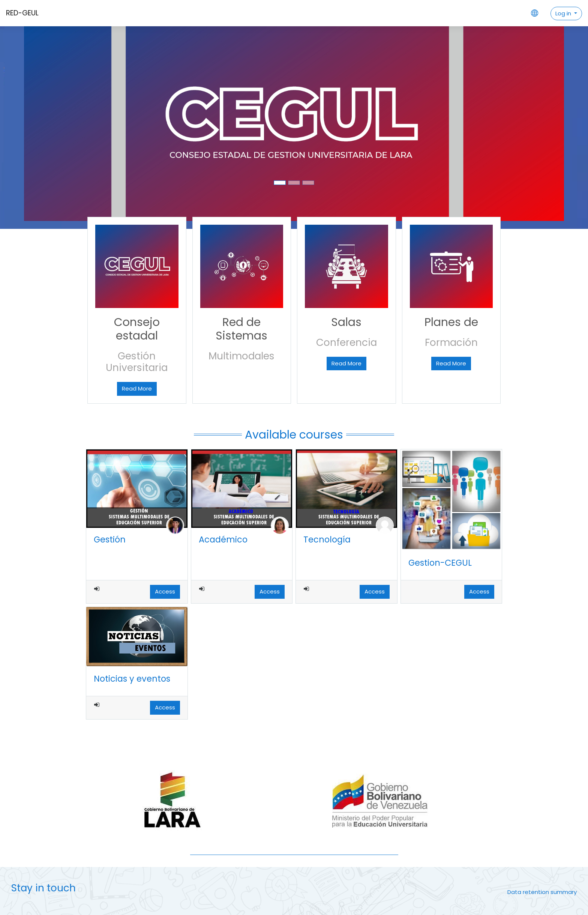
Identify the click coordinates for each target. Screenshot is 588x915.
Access (165, 591)
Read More (137, 388)
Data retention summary (542, 892)
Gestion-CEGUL (440, 563)
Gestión (110, 539)
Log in (564, 13)
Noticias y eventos (132, 679)
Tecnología (327, 539)
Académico (223, 539)
